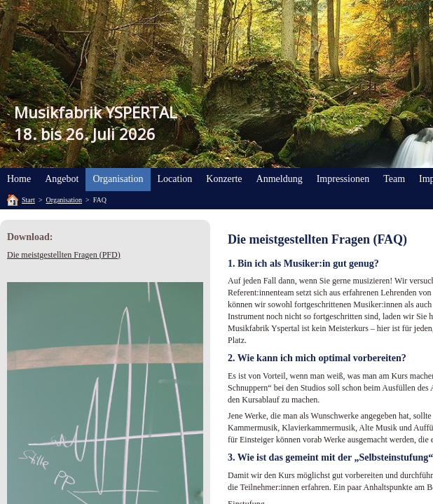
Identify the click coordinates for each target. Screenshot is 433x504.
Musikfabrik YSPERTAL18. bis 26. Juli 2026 (96, 123)
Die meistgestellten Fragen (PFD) (64, 255)
